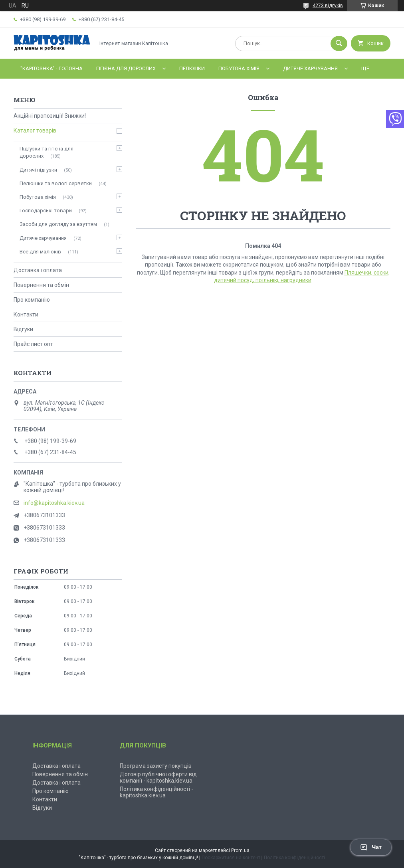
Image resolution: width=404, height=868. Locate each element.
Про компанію (32, 300)
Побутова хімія (239, 68)
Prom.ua (240, 850)
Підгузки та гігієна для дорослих (47, 152)
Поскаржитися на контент (231, 858)
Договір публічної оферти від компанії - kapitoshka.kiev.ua (158, 777)
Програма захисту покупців (156, 766)
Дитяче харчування (310, 68)
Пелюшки (192, 68)
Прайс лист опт (33, 344)
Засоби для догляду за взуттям (58, 224)
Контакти (26, 314)
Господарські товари (46, 211)
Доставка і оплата (38, 270)
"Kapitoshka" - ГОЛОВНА (51, 68)
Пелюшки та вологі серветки (56, 183)
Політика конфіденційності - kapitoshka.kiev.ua (156, 792)
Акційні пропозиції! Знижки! (50, 116)
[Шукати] (339, 43)
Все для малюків (40, 252)
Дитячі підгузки (38, 170)
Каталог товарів (35, 130)
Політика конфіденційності (294, 858)
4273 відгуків (328, 6)
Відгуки (23, 329)
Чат (371, 847)
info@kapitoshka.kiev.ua (54, 503)
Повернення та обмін (41, 285)
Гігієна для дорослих (126, 68)
